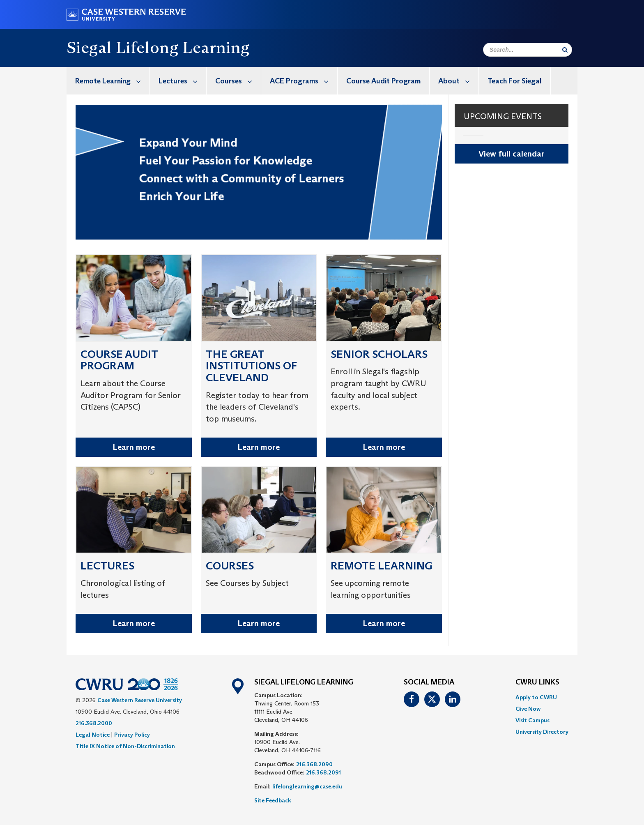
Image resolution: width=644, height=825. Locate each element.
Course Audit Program (383, 81)
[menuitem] (108, 81)
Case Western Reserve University (140, 700)
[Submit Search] (565, 50)
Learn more (134, 447)
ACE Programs (304, 81)
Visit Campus (532, 720)
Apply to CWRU (536, 697)
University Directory (542, 732)
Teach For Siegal (515, 81)
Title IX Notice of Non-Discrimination (125, 746)
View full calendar (512, 154)
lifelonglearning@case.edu (307, 786)
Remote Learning (112, 81)
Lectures (182, 81)
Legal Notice (93, 735)
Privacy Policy (132, 735)
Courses (238, 81)
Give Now (528, 709)
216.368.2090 (314, 764)
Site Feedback (273, 800)
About (458, 81)
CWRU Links (537, 682)
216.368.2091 (323, 772)
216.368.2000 (94, 723)
